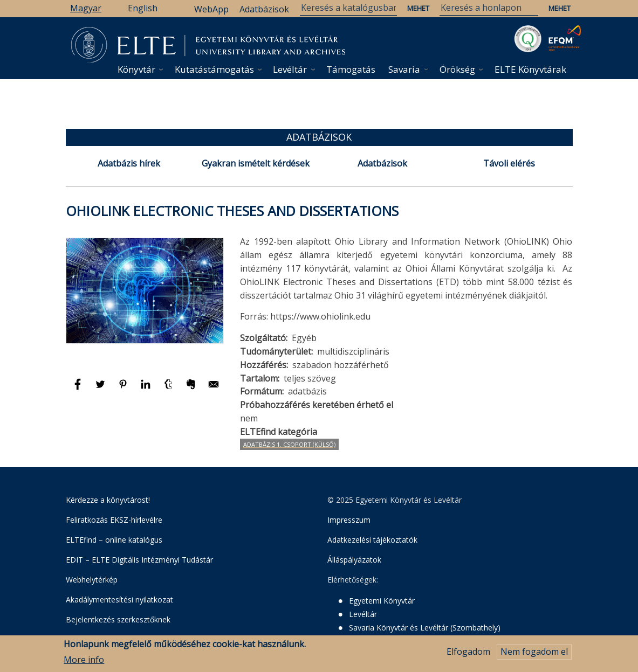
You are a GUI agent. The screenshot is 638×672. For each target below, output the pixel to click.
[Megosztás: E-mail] (214, 389)
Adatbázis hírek (129, 163)
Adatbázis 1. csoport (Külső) (289, 444)
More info (84, 660)
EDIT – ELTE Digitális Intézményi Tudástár (139, 560)
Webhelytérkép (92, 580)
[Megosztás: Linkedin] (147, 389)
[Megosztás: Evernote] (192, 389)
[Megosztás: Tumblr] (169, 389)
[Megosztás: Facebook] (79, 389)
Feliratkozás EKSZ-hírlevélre (114, 520)
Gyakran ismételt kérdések (256, 163)
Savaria (404, 69)
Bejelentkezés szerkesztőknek (118, 619)
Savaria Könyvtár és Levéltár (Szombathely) (425, 628)
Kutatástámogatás (214, 69)
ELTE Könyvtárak (530, 69)
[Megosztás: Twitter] (101, 389)
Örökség (457, 69)
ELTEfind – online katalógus (114, 540)
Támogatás (351, 69)
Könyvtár (136, 69)
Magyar (86, 8)
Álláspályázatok (354, 560)
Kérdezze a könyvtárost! (108, 500)
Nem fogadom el (534, 652)
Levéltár (290, 69)
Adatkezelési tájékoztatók (372, 540)
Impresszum (349, 520)
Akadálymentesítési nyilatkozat (119, 600)
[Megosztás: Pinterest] (124, 389)
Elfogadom (468, 652)
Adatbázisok (264, 9)
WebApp (211, 9)
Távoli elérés (509, 163)
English (143, 8)
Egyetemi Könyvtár (382, 601)
